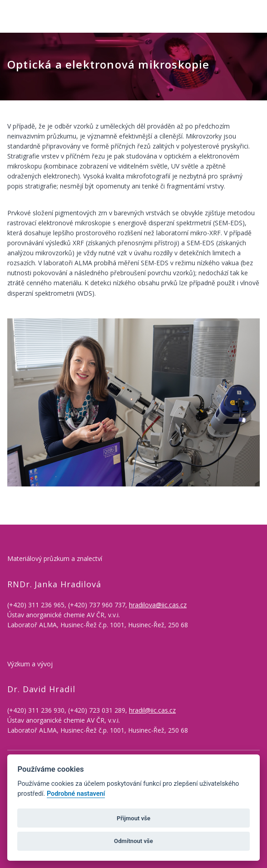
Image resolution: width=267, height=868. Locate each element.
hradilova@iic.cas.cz (158, 605)
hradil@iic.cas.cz (152, 710)
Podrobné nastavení (76, 794)
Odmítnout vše (133, 841)
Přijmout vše (133, 818)
